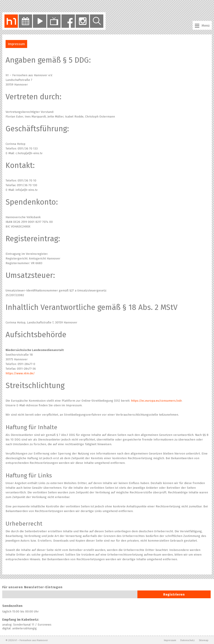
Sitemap (204, 640)
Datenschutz (188, 640)
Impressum (170, 640)
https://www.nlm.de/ (20, 373)
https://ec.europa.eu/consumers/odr (156, 401)
